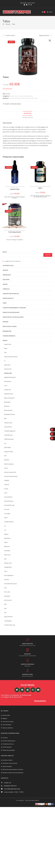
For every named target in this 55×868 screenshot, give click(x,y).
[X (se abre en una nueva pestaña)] (24, 5)
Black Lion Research (9, 398)
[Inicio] (3, 24)
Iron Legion (7, 514)
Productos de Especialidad (25, 96)
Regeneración (7, 331)
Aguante (5, 270)
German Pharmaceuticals (11, 476)
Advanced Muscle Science (11, 357)
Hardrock (7, 485)
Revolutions (7, 596)
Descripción (27, 113)
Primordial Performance (11, 584)
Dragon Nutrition (9, 452)
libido (6, 230)
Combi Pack (6, 289)
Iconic (6, 493)
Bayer (6, 348)
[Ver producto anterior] (4, 35)
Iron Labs (7, 509)
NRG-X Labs (7, 555)
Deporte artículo (8, 298)
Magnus (6, 534)
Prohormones (21, 187)
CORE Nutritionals (9, 439)
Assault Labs (8, 390)
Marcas (5, 341)
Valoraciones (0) (27, 117)
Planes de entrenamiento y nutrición (14, 308)
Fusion (6, 468)
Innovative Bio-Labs (9, 505)
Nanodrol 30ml (15, 189)
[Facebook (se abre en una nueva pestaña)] (27, 5)
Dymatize (7, 460)
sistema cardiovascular (27, 98)
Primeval (7, 580)
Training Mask (8, 621)
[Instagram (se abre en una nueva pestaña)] (31, 5)
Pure (5, 588)
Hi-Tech (6, 489)
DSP (5, 456)
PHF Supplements (9, 575)
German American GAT (10, 472)
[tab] (28, 113)
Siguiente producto (44, 35)
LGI (5, 530)
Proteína (6, 322)
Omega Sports (8, 567)
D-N (5, 443)
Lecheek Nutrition (9, 522)
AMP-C (40, 188)
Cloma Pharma (8, 427)
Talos (14, 24)
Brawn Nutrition (47, 187)
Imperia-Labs (8, 344)
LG (5, 526)
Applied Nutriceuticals (10, 377)
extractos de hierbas (15, 98)
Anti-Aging (6, 280)
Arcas (6, 386)
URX (5, 352)
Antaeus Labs (13, 96)
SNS (5, 613)
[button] (50, 41)
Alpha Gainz (7, 365)
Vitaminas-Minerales (9, 336)
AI (5, 361)
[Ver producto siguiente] (51, 35)
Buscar (5, 252)
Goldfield (23, 230)
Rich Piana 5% (8, 600)
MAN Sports (7, 538)
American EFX (8, 369)
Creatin (5, 284)
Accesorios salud (8, 266)
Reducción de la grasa (10, 326)
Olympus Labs (8, 563)
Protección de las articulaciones (13, 317)
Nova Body (7, 551)
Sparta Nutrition (8, 617)
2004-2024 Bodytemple (32, 800)
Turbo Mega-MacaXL (15, 232)
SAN (5, 608)
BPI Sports (7, 406)
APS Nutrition (8, 381)
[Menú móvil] (49, 12)
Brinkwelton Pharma (10, 414)
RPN (5, 604)
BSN (5, 419)
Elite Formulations (9, 464)
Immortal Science (9, 501)
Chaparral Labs (8, 423)
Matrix (6, 542)
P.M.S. (6, 571)
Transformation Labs (10, 625)
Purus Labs (7, 592)
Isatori (6, 518)
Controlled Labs (8, 435)
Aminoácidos (7, 275)
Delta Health (8, 447)
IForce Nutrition (8, 497)
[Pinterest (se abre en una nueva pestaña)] (29, 5)
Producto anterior (11, 35)
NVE (5, 559)
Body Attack (7, 402)
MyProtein (7, 547)
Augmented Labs (9, 394)
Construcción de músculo (11, 187)
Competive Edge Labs (10, 431)
